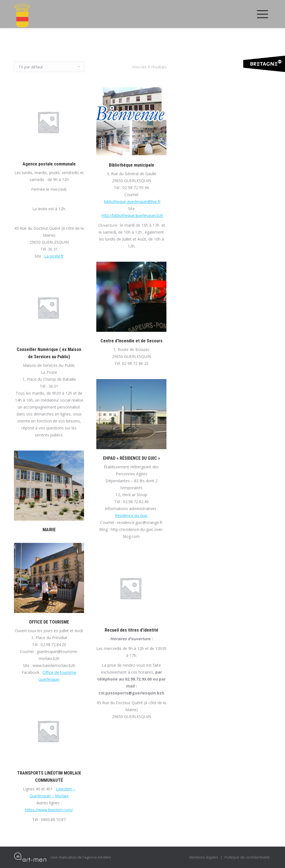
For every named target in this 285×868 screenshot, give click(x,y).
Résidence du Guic (131, 515)
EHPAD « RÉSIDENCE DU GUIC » (132, 458)
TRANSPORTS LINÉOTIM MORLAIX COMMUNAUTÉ (49, 777)
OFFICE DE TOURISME (49, 622)
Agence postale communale (49, 164)
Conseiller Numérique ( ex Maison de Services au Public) (49, 353)
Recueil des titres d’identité (132, 630)
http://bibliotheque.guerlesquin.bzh (132, 215)
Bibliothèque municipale (132, 165)
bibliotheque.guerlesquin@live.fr (132, 201)
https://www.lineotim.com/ (49, 810)
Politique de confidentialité (247, 857)
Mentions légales (204, 857)
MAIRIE (49, 530)
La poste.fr (54, 256)
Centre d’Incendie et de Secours (132, 341)
